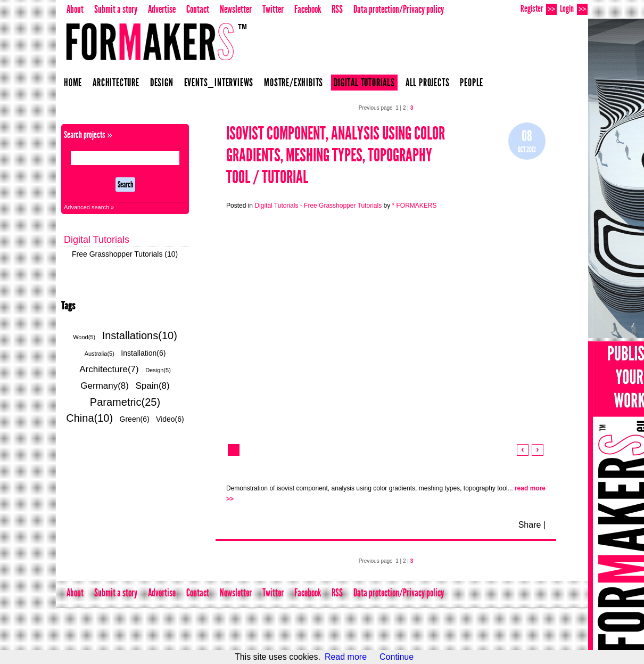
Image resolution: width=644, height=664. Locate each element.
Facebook (308, 9)
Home (73, 83)
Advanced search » (89, 207)
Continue (397, 657)
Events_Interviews (219, 83)
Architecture (116, 83)
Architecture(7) (109, 369)
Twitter (273, 9)
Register (539, 9)
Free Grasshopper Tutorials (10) (125, 254)
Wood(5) (84, 337)
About (75, 9)
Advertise (162, 9)
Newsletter (236, 9)
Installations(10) (140, 335)
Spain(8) (152, 386)
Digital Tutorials (364, 83)
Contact (198, 9)
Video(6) (170, 419)
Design (162, 83)
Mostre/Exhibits (294, 83)
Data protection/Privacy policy (399, 9)
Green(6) (135, 419)
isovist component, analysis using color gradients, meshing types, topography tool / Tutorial (336, 155)
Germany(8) (105, 386)
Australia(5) (100, 354)
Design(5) (158, 370)
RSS (337, 9)
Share (530, 525)
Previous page (376, 108)
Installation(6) (143, 353)
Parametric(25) (125, 402)
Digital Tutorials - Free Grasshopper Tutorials (318, 206)
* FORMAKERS (414, 206)
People (472, 83)
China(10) (89, 418)
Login (574, 9)
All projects (428, 83)
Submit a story (116, 9)
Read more (346, 657)
